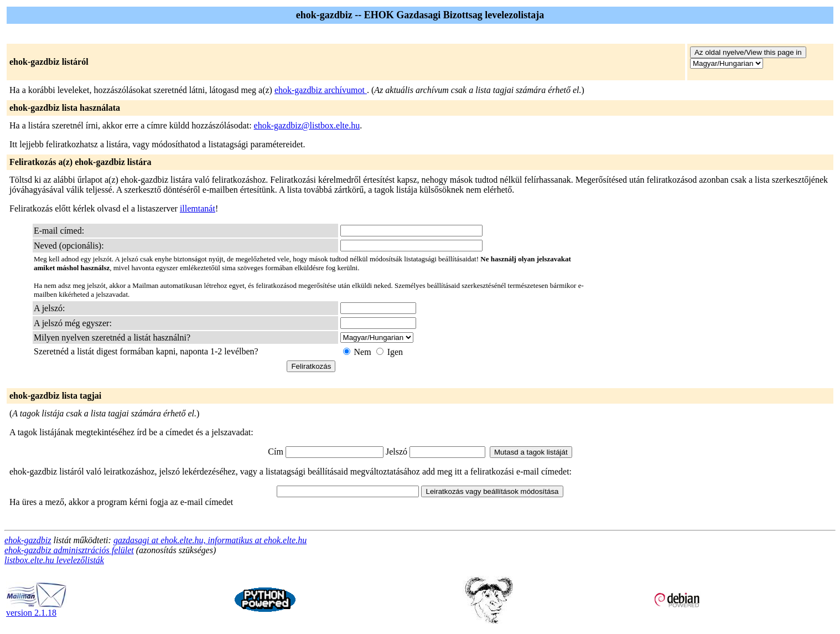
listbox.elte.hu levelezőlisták (54, 560)
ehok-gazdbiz (28, 540)
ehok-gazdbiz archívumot (321, 90)
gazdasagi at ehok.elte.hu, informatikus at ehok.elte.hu (210, 540)
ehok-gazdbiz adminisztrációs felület (69, 550)
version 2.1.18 (37, 609)
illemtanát (198, 208)
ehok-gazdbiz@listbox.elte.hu (307, 125)
